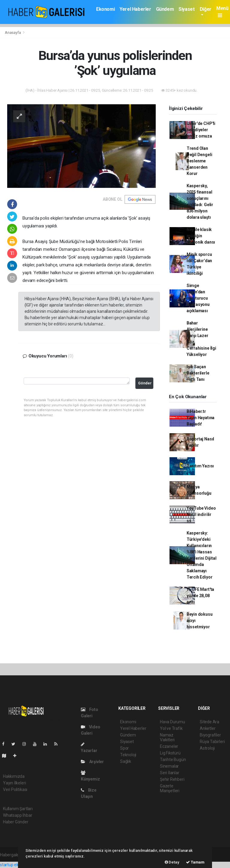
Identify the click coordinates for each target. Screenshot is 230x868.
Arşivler (92, 762)
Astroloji (207, 748)
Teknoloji (128, 755)
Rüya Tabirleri (212, 742)
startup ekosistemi (17, 865)
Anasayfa (13, 33)
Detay (172, 862)
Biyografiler (210, 735)
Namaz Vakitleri (167, 737)
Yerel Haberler (135, 9)
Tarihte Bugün (173, 760)
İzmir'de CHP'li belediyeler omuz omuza (201, 130)
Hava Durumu (172, 722)
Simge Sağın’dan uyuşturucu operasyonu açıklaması (198, 298)
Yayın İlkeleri (14, 783)
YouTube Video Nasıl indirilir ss (201, 514)
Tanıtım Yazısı (200, 466)
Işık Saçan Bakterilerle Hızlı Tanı (198, 373)
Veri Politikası (15, 789)
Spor (124, 748)
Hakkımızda (14, 776)
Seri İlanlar (170, 773)
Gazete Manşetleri (170, 788)
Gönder (145, 383)
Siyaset (186, 9)
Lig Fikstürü (170, 753)
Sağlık (126, 761)
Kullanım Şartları (18, 809)
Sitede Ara (209, 722)
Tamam (195, 862)
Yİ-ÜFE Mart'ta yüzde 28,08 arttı (200, 596)
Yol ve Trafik (171, 728)
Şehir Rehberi (172, 779)
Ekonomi (105, 9)
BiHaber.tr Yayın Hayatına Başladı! (201, 418)
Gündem (165, 9)
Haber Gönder (16, 822)
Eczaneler (169, 746)
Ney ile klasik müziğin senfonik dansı (201, 236)
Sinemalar (169, 766)
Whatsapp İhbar (18, 815)
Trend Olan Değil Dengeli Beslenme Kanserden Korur (199, 161)
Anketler (208, 728)
